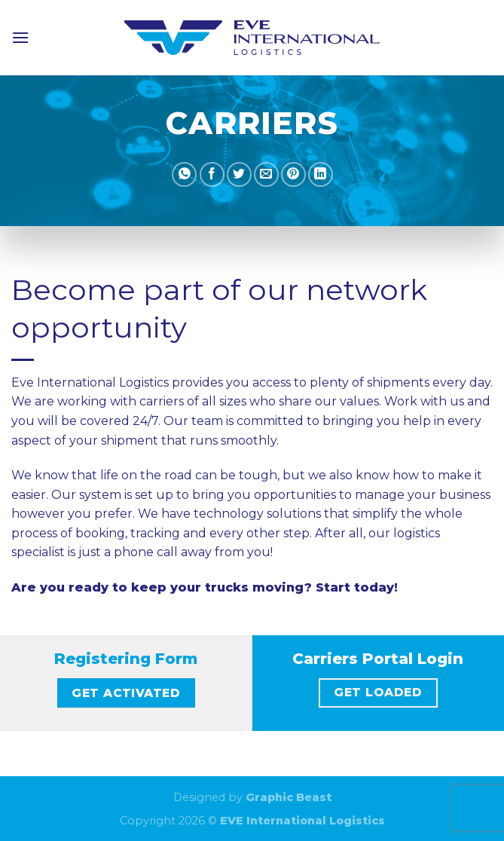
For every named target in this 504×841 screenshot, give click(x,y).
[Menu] (20, 37)
